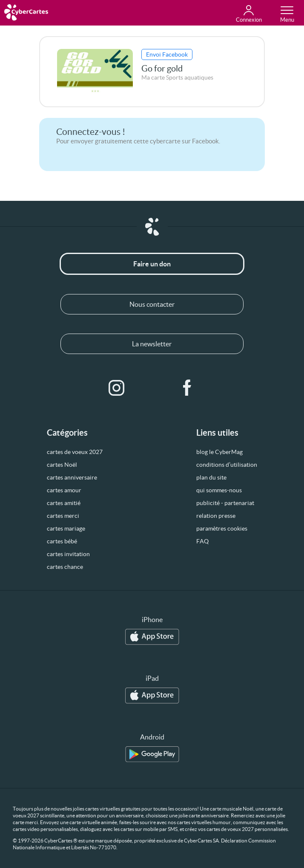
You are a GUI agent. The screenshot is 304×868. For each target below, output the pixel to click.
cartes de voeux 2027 (75, 452)
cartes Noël (62, 465)
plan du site (211, 477)
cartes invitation (68, 554)
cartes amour (64, 490)
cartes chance (65, 567)
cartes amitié (64, 503)
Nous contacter (152, 304)
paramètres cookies (222, 528)
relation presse (216, 516)
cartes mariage (66, 528)
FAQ (202, 541)
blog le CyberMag (219, 452)
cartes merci (63, 516)
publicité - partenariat (225, 503)
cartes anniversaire (72, 477)
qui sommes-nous (219, 490)
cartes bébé (62, 541)
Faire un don (152, 264)
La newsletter (152, 344)
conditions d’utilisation (227, 465)
